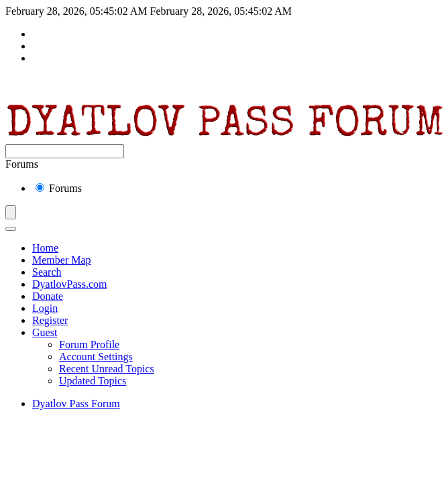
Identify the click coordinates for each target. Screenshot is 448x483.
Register (50, 320)
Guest (45, 332)
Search (47, 272)
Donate (48, 296)
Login (45, 308)
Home (45, 248)
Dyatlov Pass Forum (76, 404)
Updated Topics (93, 381)
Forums (59, 188)
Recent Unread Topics (107, 369)
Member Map (62, 260)
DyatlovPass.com (70, 284)
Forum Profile (89, 344)
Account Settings (96, 357)
